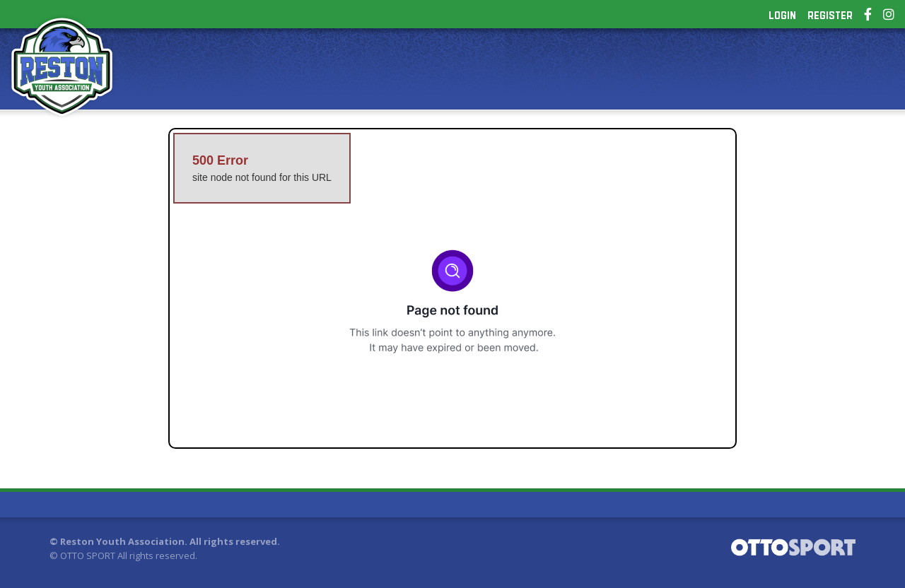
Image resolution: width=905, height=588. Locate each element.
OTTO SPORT (88, 555)
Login (782, 16)
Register (830, 16)
